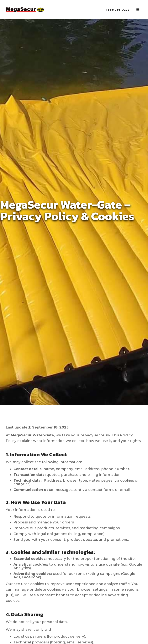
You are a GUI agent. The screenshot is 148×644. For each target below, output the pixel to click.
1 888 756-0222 (117, 10)
